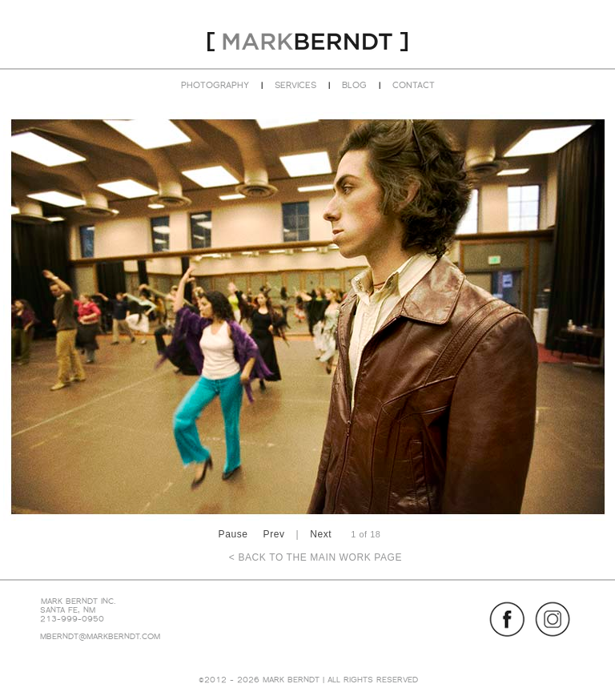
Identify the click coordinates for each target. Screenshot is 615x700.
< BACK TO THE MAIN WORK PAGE (316, 557)
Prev (274, 534)
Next (321, 534)
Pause (233, 534)
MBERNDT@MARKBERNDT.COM (100, 636)
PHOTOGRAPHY (215, 85)
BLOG (354, 85)
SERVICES (295, 85)
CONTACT (414, 85)
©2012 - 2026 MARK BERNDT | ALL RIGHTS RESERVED (308, 680)
